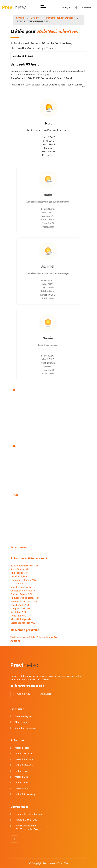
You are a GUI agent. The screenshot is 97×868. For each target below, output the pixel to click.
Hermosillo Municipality (60, 18)
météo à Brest (22, 771)
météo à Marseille (24, 765)
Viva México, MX (19, 573)
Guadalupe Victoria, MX (23, 591)
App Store (46, 694)
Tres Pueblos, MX (20, 583)
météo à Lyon (22, 788)
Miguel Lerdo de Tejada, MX (25, 598)
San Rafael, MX (18, 612)
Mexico (35, 18)
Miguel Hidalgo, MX (21, 619)
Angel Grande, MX (20, 569)
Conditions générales (26, 728)
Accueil (20, 18)
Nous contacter (23, 722)
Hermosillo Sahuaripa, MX (24, 601)
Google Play (24, 694)
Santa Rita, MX (18, 616)
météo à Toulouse (24, 759)
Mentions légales (24, 716)
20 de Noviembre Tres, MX (24, 565)
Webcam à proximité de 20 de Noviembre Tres (34, 637)
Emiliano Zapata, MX (21, 594)
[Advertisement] (49, 416)
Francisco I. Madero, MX (23, 580)
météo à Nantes (23, 782)
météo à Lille (21, 777)
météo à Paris (22, 748)
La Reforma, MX (19, 576)
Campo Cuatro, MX (20, 608)
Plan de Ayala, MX (20, 605)
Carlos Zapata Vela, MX (23, 623)
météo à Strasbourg (25, 794)
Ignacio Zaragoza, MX (22, 587)
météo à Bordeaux (24, 753)
